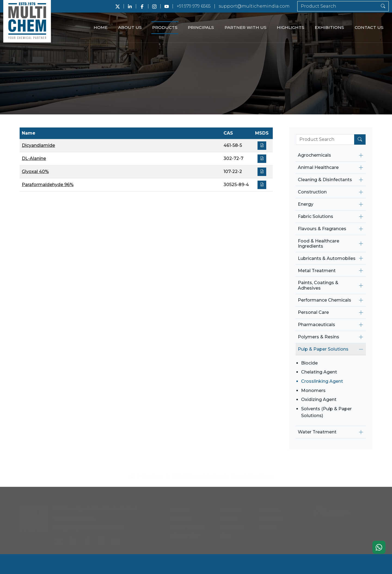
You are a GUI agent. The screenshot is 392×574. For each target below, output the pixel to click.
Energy (306, 204)
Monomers (313, 391)
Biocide (309, 363)
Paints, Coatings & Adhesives (318, 285)
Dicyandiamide (38, 145)
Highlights (291, 27)
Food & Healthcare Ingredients (318, 244)
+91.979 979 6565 (194, 6)
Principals (201, 27)
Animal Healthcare (318, 167)
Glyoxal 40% (35, 171)
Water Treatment (317, 432)
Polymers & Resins (318, 337)
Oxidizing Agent (319, 400)
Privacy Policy (184, 533)
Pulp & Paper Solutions (323, 349)
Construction (312, 192)
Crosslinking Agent (322, 381)
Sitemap (268, 525)
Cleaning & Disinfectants (325, 180)
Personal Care (313, 312)
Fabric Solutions (316, 216)
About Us (130, 27)
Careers (229, 516)
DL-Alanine (34, 158)
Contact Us (369, 27)
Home (101, 27)
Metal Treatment (317, 271)
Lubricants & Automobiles (327, 258)
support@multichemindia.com (254, 6)
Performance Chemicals (324, 300)
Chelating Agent (319, 372)
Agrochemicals (314, 155)
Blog (225, 533)
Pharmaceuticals (316, 325)
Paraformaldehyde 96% (48, 185)
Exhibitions (329, 27)
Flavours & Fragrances (322, 229)
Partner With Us (246, 27)
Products (165, 27)
